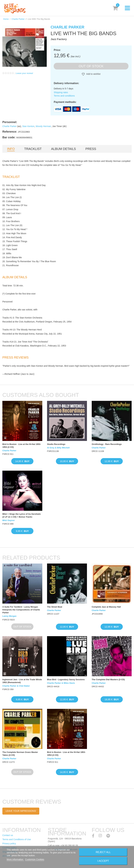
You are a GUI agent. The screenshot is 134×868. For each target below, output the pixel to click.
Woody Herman (43, 126)
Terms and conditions (64, 96)
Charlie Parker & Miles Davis (61, 683)
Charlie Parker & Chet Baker (16, 686)
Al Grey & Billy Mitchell (58, 448)
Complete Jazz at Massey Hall (106, 607)
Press (91, 149)
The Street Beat (55, 607)
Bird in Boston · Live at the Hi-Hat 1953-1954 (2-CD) (22, 446)
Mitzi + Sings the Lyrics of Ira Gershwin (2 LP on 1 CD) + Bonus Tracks (22, 515)
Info (11, 149)
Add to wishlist (93, 74)
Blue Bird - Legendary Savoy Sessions (66, 680)
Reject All (103, 852)
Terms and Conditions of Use (17, 839)
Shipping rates (61, 92)
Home (6, 19)
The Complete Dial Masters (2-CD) (108, 680)
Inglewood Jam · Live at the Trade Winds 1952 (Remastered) (22, 681)
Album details (64, 149)
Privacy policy (9, 844)
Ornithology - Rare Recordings (107, 444)
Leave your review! (24, 73)
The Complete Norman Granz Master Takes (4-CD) (20, 754)
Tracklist (33, 149)
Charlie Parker (18, 19)
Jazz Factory (59, 39)
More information (15, 859)
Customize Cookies (35, 859)
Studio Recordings (56, 444)
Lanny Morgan (9, 616)
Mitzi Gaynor (9, 520)
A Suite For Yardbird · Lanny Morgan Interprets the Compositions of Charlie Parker (21, 610)
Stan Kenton (28, 126)
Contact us (8, 835)
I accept (103, 861)
